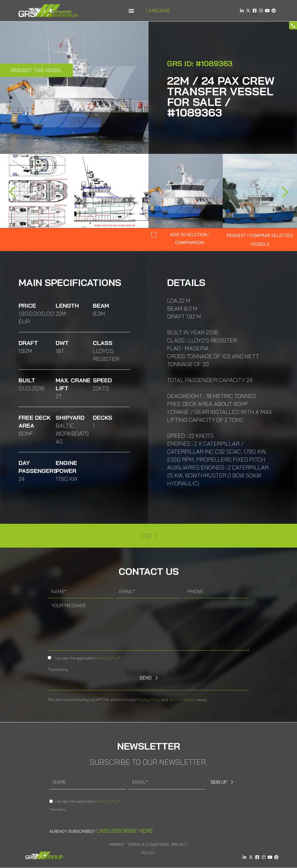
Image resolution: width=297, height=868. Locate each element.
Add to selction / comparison (190, 239)
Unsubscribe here (125, 831)
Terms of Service (182, 700)
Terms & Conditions (148, 844)
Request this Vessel (37, 70)
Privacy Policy (106, 658)
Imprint (117, 844)
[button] (131, 11)
